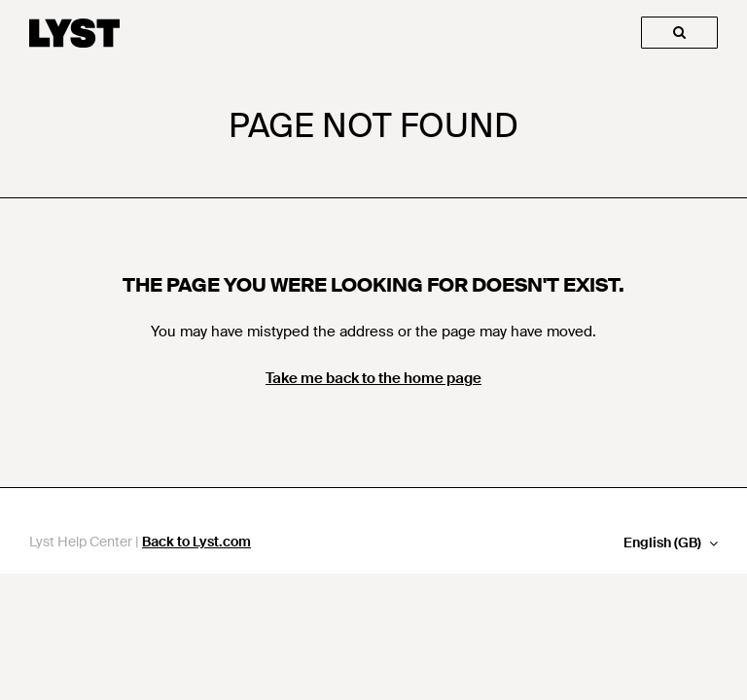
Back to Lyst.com (196, 542)
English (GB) (664, 543)
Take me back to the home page (373, 378)
